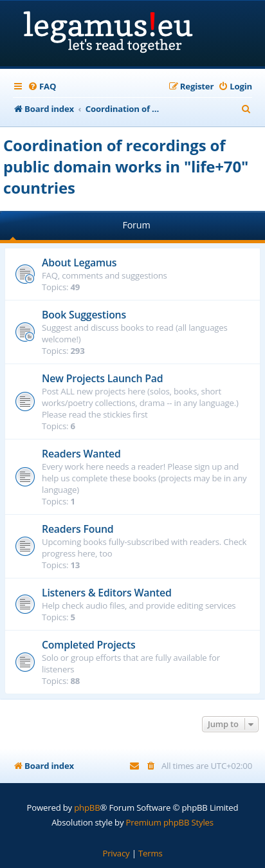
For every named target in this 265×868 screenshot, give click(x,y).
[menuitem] (42, 87)
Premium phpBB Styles (170, 822)
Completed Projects (89, 645)
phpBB (87, 808)
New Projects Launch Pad (102, 378)
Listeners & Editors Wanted (107, 593)
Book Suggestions (84, 315)
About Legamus (79, 263)
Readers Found (78, 529)
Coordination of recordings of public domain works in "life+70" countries (126, 166)
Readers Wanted (81, 454)
